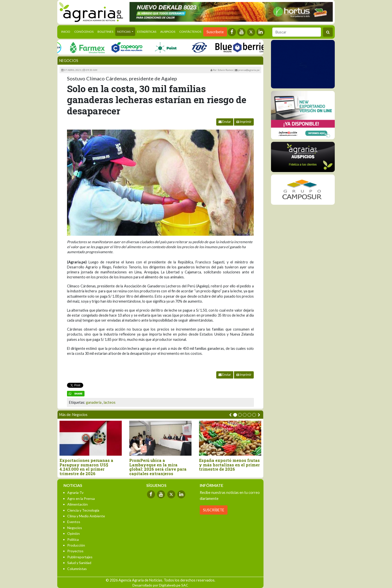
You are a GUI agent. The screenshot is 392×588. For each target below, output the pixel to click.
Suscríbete (215, 32)
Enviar (225, 122)
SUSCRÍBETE (214, 510)
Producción (76, 545)
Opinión (73, 533)
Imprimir (244, 122)
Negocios (69, 61)
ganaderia (94, 402)
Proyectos (75, 551)
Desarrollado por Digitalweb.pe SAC (160, 585)
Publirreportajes (80, 557)
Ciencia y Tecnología (83, 510)
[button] (235, 415)
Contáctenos (190, 32)
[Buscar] (297, 32)
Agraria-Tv (75, 492)
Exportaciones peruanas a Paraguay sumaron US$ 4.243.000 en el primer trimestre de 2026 (86, 467)
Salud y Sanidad (79, 563)
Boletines (105, 32)
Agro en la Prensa (81, 498)
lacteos (110, 402)
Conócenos (84, 32)
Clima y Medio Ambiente (86, 516)
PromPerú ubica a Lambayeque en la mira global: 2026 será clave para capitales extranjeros (158, 467)
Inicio (67, 31)
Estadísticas (147, 32)
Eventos (74, 522)
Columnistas (77, 569)
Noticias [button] (124, 32)
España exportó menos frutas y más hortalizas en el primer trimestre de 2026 (229, 465)
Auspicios (168, 32)
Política (73, 539)
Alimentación (77, 504)
